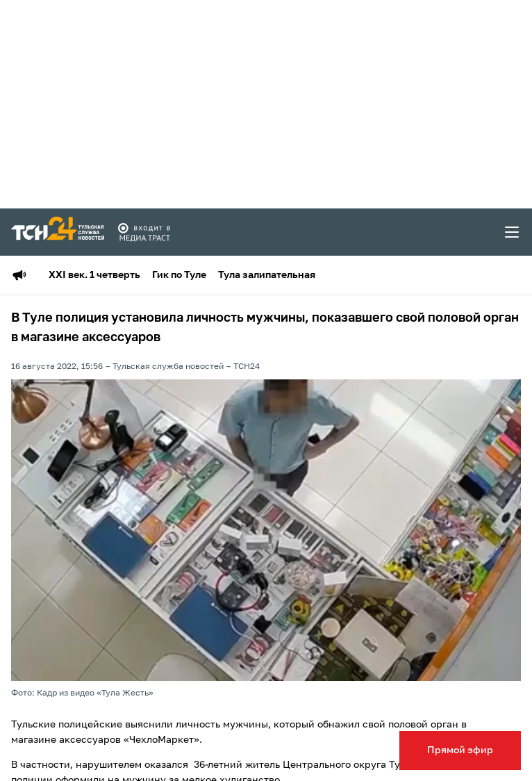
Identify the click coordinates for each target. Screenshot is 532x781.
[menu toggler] (513, 232)
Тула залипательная (267, 275)
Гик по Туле (179, 275)
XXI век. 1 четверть (94, 275)
